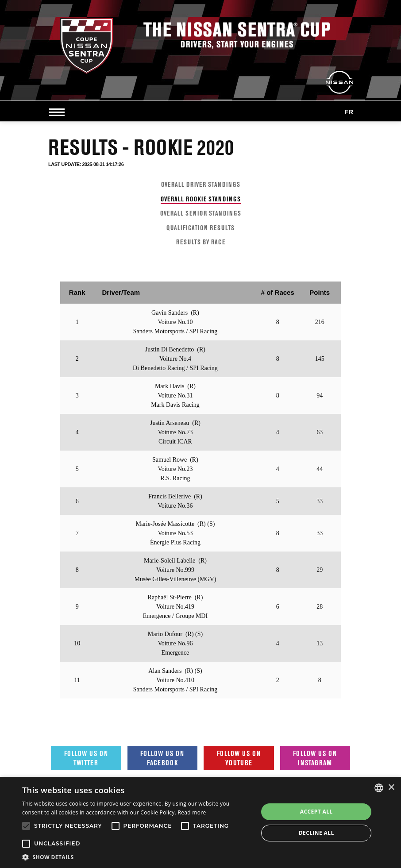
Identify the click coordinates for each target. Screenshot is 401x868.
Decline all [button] (316, 833)
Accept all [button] (316, 812)
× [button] (391, 788)
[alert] (200, 822)
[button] (137, 857)
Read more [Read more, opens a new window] (192, 812)
